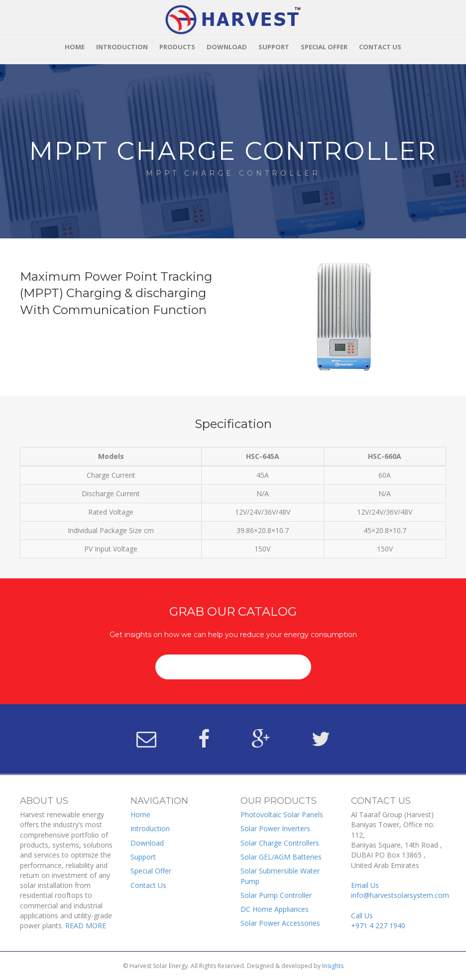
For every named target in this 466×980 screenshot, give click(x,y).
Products (177, 47)
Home (75, 47)
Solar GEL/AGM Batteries (281, 857)
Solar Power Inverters (275, 828)
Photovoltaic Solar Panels (282, 815)
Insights (333, 966)
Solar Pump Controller (276, 895)
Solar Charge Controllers (280, 843)
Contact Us (380, 47)
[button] (233, 667)
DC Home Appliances (275, 909)
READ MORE (86, 926)
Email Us (400, 890)
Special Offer (324, 47)
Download (227, 47)
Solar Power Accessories (280, 923)
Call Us (378, 921)
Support (274, 47)
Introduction (122, 47)
